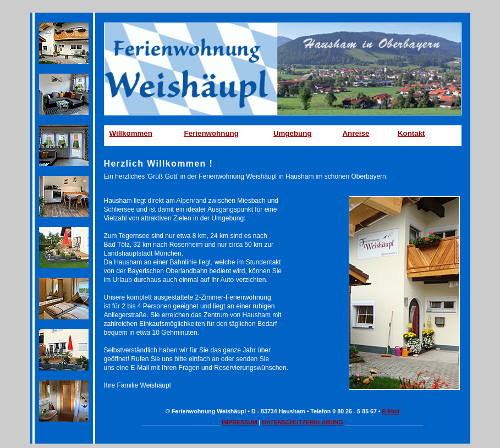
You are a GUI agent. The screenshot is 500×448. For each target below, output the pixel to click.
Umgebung (293, 133)
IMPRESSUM (240, 422)
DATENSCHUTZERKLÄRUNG (303, 422)
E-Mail (391, 411)
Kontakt (411, 133)
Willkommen (131, 133)
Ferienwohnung (211, 133)
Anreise (356, 133)
